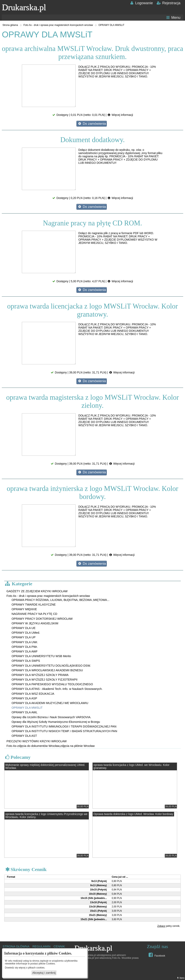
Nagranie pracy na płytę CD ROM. (93, 223)
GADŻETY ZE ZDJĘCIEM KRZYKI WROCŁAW (37, 591)
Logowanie (141, 3)
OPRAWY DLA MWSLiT (111, 25)
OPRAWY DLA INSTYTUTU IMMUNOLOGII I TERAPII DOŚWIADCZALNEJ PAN (64, 726)
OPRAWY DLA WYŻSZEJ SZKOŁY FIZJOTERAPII (44, 680)
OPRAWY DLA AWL (24, 712)
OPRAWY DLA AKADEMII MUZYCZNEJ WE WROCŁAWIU (50, 703)
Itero (180, 978)
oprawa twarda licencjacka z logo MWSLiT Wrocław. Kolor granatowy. (92, 310)
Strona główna (10, 25)
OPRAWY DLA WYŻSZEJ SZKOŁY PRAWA (40, 675)
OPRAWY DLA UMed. (26, 633)
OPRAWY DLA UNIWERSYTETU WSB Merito (41, 656)
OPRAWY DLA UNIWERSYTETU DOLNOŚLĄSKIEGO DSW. (51, 666)
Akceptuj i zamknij (44, 973)
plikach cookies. (37, 968)
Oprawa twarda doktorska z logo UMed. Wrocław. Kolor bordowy (133, 814)
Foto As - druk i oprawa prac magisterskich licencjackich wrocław (58, 25)
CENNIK (59, 946)
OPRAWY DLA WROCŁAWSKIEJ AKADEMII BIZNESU (47, 670)
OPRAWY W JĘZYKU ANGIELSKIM (35, 623)
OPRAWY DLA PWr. (25, 647)
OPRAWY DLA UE (23, 628)
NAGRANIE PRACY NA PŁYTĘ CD (34, 614)
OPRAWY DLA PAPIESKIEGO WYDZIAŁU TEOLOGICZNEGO (52, 684)
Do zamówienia (92, 124)
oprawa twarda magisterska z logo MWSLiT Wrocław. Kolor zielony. (92, 401)
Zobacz (161, 926)
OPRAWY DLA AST (24, 736)
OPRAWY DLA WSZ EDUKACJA (33, 694)
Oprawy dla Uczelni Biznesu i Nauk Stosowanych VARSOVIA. (51, 717)
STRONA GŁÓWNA (16, 946)
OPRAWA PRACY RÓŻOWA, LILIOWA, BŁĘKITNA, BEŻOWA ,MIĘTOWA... (60, 600)
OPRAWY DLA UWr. (25, 642)
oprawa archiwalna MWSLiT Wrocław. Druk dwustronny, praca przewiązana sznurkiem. (92, 53)
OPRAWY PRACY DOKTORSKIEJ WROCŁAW (42, 619)
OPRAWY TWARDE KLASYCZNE (34, 605)
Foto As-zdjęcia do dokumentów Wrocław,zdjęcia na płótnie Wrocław (51, 746)
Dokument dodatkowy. (92, 140)
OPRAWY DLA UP (23, 637)
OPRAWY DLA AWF (25, 651)
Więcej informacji (120, 115)
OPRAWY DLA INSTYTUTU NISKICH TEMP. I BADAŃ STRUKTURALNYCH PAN (64, 731)
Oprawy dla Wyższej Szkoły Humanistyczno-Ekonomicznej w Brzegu (56, 722)
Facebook (156, 955)
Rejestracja (168, 3)
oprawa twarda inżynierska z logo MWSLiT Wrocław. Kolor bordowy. (92, 493)
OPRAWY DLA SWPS (26, 661)
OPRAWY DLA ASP (24, 698)
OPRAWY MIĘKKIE (24, 609)
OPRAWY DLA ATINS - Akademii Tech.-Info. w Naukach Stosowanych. (57, 689)
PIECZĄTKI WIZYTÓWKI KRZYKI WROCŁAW (37, 741)
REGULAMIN (41, 946)
